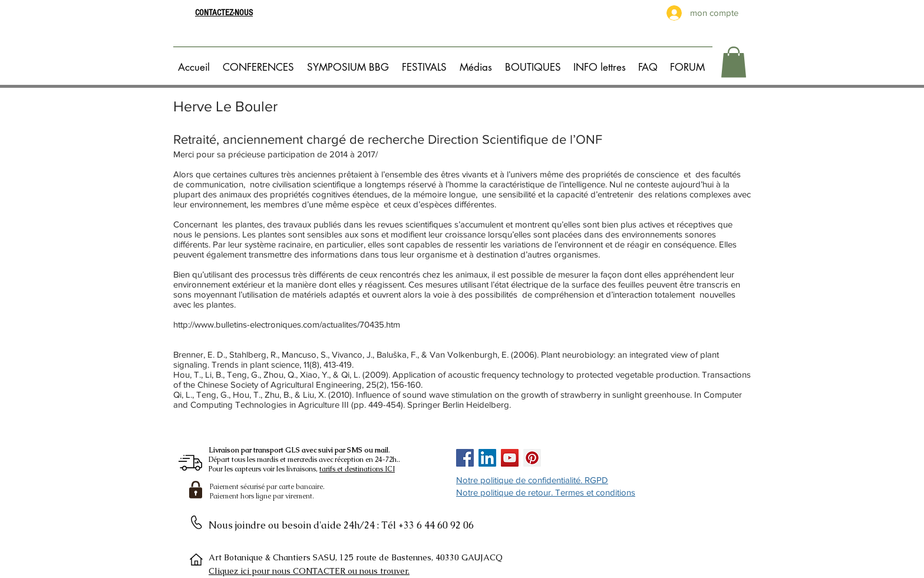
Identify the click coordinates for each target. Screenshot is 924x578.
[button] (260, 62)
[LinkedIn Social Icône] (487, 458)
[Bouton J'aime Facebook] (580, 458)
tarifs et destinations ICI (357, 469)
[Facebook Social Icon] (465, 458)
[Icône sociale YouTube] (510, 458)
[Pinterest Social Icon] (532, 458)
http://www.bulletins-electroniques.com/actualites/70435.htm (287, 324)
